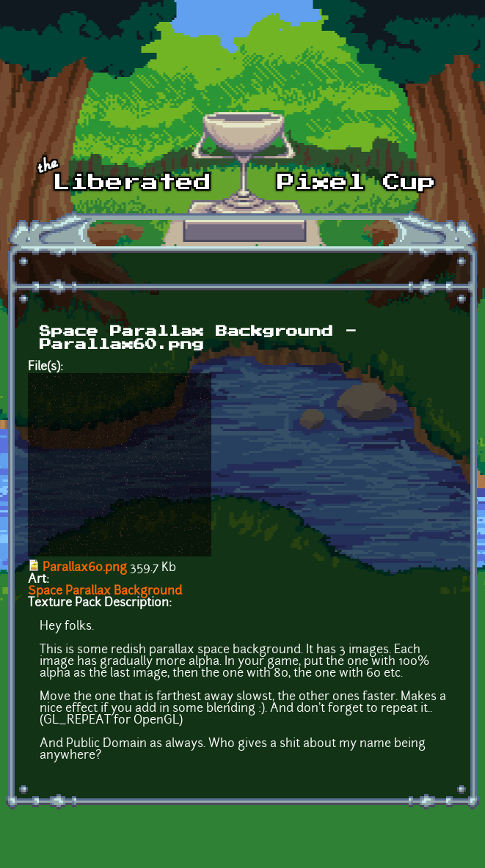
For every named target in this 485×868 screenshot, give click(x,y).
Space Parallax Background (105, 592)
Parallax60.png (85, 568)
